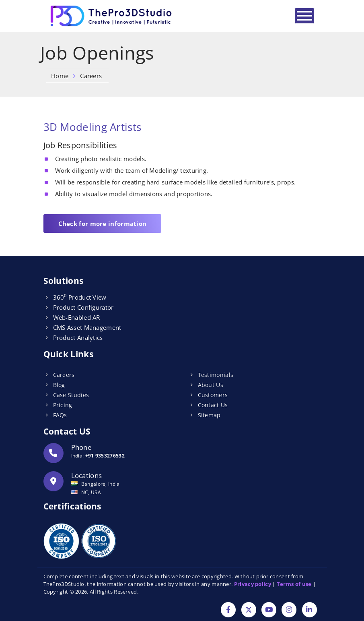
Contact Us (213, 405)
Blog (59, 385)
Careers (64, 375)
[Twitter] (249, 610)
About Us (211, 385)
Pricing (63, 405)
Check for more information (103, 224)
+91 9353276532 (105, 456)
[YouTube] (269, 610)
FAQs (60, 415)
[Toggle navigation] (304, 16)
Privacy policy (253, 584)
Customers (213, 395)
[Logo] (112, 16)
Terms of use (294, 584)
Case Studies (71, 395)
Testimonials (216, 375)
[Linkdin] (310, 610)
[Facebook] (228, 610)
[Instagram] (289, 610)
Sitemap (209, 415)
